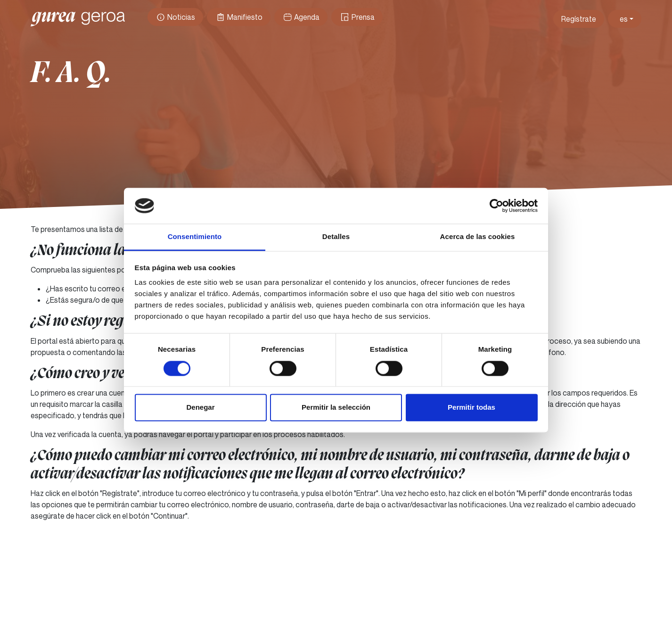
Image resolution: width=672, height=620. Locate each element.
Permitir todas (471, 408)
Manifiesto (238, 17)
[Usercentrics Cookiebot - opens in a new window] (496, 206)
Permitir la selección (336, 408)
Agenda (301, 17)
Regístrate (579, 19)
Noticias (175, 17)
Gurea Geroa (78, 19)
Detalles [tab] (336, 237)
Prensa (357, 17)
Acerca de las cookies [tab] (478, 237)
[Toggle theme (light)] (625, 19)
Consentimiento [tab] (195, 237)
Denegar (200, 408)
